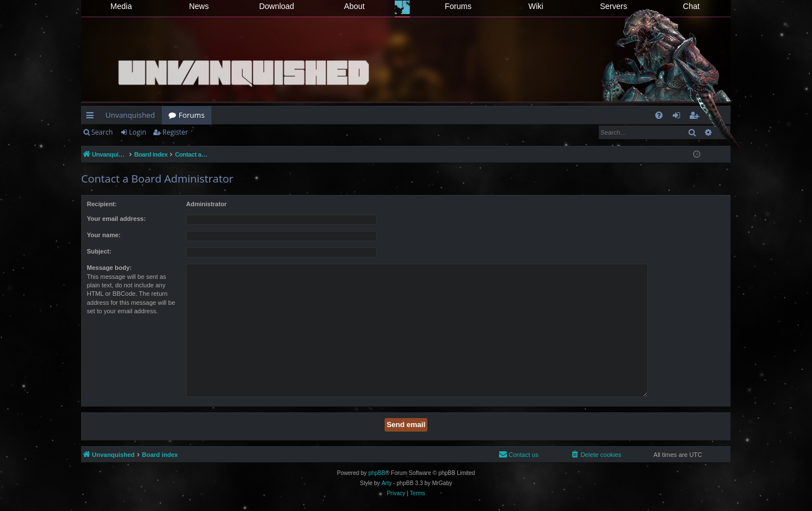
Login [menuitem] (679, 117)
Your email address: (116, 219)
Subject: (99, 251)
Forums (458, 6)
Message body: (109, 268)
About (354, 6)
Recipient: (102, 204)
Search (102, 132)
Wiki (536, 6)
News (199, 6)
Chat (691, 6)
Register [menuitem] (696, 117)
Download (276, 6)
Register (175, 132)
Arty (387, 483)
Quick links (92, 117)
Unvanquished (130, 115)
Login (138, 132)
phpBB (377, 473)
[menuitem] (659, 115)
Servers (614, 6)
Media (121, 6)
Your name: (104, 235)
